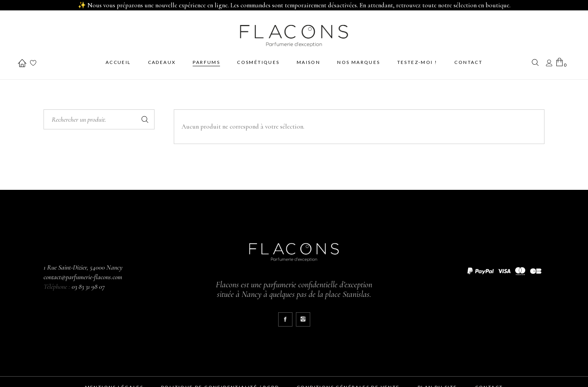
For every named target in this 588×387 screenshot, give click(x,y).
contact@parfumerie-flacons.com (83, 273)
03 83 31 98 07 (88, 283)
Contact (489, 383)
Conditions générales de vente (348, 383)
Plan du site (438, 383)
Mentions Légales (114, 383)
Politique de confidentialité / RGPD (220, 383)
